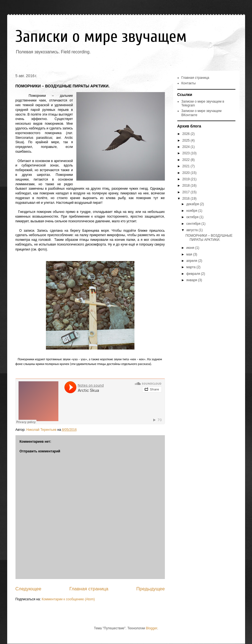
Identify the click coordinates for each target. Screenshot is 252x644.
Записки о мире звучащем (101, 36)
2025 (186, 140)
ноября (192, 211)
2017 (186, 192)
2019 (186, 179)
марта (191, 267)
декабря (193, 204)
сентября (194, 224)
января (192, 280)
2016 (186, 199)
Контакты (189, 83)
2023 (186, 153)
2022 (186, 160)
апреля (192, 261)
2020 (186, 173)
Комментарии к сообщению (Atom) (68, 599)
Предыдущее (151, 589)
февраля (193, 274)
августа (192, 230)
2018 (186, 186)
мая (190, 254)
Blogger (151, 628)
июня (191, 248)
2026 (186, 134)
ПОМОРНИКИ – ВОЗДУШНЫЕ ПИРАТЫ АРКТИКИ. (209, 238)
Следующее (28, 589)
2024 (186, 147)
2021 (186, 166)
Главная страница (89, 589)
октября (193, 217)
